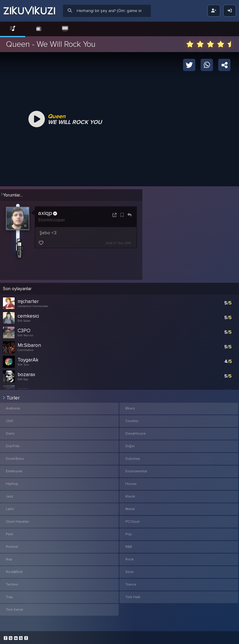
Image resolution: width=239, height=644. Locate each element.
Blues (130, 407)
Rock (129, 558)
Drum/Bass (15, 457)
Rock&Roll (14, 570)
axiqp (48, 213)
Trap (9, 595)
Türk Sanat (14, 608)
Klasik (130, 495)
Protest (12, 545)
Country (132, 419)
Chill (9, 419)
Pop (128, 532)
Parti (10, 532)
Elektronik (14, 470)
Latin (10, 507)
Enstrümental (136, 470)
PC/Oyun (133, 520)
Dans (10, 432)
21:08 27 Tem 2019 (118, 243)
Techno (12, 583)
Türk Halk (133, 595)
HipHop (12, 482)
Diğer (130, 444)
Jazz (10, 495)
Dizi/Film (13, 444)
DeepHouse (136, 432)
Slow (129, 570)
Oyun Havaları (17, 520)
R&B (129, 545)
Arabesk (13, 407)
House (131, 482)
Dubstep (133, 457)
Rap (9, 558)
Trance (131, 583)
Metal (130, 507)
